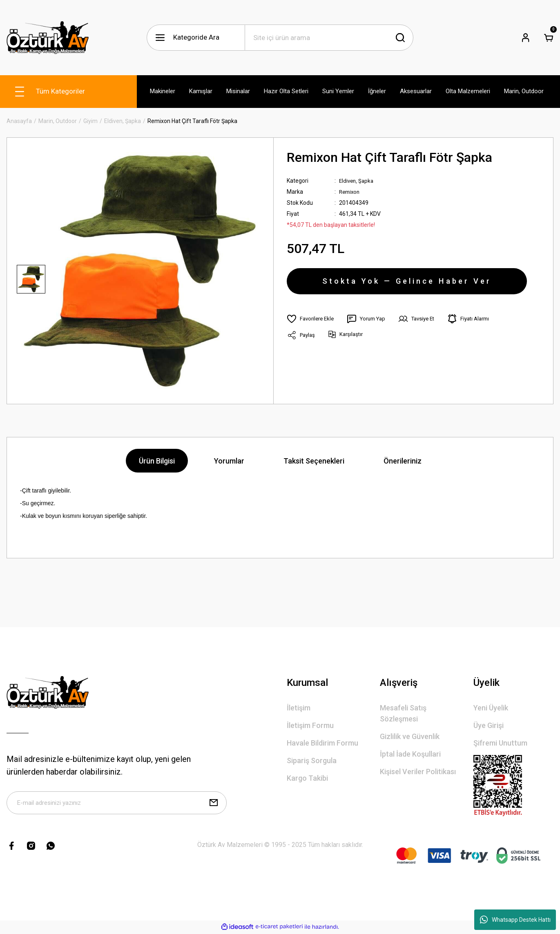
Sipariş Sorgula (312, 760)
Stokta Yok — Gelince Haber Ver (407, 284)
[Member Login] (526, 38)
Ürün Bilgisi (157, 461)
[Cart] (549, 38)
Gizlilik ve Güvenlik (410, 736)
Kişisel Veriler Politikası (418, 772)
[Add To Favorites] (312, 324)
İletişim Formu (310, 725)
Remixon (350, 192)
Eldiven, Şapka (357, 181)
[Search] (329, 38)
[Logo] (48, 38)
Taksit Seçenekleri (314, 461)
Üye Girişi (489, 725)
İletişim (299, 708)
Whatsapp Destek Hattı (515, 920)
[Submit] (214, 804)
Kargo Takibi (307, 778)
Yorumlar (229, 461)
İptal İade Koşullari (410, 754)
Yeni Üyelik (491, 708)
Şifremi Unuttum (500, 743)
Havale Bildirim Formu (322, 743)
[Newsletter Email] (117, 804)
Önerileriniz (403, 461)
